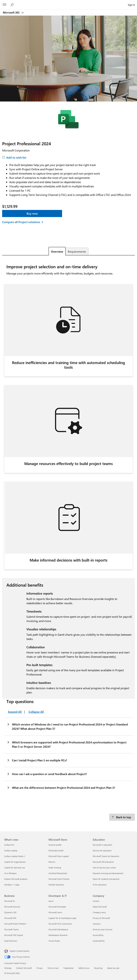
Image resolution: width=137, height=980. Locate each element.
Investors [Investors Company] (97, 924)
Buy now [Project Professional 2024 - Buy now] (32, 213)
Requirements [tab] (77, 251)
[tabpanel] (68, 533)
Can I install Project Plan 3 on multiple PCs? (37, 760)
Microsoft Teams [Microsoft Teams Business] (12, 929)
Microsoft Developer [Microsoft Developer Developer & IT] (57, 907)
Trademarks (68, 968)
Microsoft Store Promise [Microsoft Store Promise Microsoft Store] (59, 879)
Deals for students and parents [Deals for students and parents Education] (106, 879)
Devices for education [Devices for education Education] (102, 851)
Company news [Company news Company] (99, 912)
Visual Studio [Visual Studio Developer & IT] (54, 941)
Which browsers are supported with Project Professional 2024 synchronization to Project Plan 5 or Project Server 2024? (67, 744)
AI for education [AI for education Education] (100, 885)
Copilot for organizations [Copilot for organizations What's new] (15, 862)
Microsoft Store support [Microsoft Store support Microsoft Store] (59, 856)
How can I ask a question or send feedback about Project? (47, 774)
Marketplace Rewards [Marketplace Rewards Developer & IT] (58, 935)
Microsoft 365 (12, 12)
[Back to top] (122, 817)
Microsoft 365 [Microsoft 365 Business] (10, 918)
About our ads (113, 968)
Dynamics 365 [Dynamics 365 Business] (10, 912)
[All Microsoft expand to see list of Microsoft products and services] (4, 5)
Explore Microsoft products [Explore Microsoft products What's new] (16, 879)
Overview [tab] (57, 251)
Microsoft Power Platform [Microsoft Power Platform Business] (15, 924)
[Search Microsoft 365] (12, 5)
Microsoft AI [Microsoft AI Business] (10, 901)
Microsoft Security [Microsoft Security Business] (12, 907)
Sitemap (8, 968)
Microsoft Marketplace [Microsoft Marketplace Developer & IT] (58, 929)
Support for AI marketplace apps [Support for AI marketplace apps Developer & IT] (62, 918)
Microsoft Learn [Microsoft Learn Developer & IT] (55, 912)
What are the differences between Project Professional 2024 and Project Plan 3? (61, 787)
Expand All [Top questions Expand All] (15, 712)
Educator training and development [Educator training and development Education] (108, 873)
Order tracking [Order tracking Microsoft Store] (55, 868)
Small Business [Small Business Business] (11, 941)
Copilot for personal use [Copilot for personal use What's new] (15, 868)
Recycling (98, 968)
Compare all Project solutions (21, 222)
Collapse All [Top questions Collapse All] (36, 712)
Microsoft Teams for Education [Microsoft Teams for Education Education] (106, 856)
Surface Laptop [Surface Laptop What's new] (11, 851)
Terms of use (53, 968)
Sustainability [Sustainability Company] (99, 941)
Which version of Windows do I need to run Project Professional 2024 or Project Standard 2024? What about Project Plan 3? (67, 726)
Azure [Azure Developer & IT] (51, 901)
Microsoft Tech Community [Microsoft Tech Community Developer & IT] (60, 924)
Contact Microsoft (24, 968)
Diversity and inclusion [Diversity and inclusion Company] (103, 929)
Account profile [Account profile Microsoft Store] (55, 845)
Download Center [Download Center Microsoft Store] (56, 851)
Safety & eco (84, 968)
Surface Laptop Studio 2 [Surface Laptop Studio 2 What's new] (15, 856)
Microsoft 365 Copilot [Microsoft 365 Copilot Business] (14, 935)
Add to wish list (16, 157)
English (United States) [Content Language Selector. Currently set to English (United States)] (20, 951)
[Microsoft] (68, 3)
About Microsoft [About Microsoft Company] (100, 907)
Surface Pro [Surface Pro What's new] (9, 845)
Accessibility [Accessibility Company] (98, 935)
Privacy (40, 968)
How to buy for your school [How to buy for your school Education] (104, 868)
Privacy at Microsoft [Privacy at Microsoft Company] (101, 918)
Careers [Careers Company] (96, 901)
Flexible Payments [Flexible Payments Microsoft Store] (56, 885)
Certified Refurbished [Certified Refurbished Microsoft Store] (58, 873)
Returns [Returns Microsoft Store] (52, 862)
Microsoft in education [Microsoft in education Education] (102, 845)
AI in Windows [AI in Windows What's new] (10, 873)
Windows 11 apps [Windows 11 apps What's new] (12, 885)
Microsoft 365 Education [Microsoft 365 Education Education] (103, 862)
